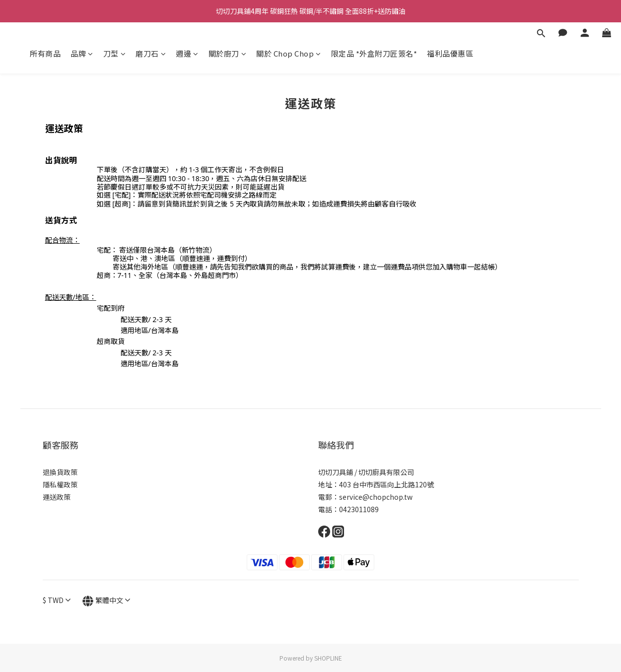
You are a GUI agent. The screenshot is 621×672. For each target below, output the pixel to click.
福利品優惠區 (450, 53)
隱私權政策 (60, 484)
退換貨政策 (60, 472)
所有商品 (45, 53)
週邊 (187, 53)
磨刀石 (151, 53)
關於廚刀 (228, 53)
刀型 (115, 53)
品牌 (82, 53)
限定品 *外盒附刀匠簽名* (374, 53)
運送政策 (57, 497)
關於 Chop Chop (289, 53)
